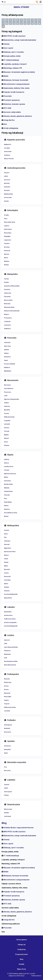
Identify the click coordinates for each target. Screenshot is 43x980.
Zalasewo (7, 541)
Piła (5, 537)
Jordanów (7, 321)
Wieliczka (7, 304)
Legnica (7, 226)
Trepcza (7, 704)
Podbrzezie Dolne (10, 619)
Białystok (7, 728)
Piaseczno (7, 392)
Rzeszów (7, 679)
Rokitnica (7, 367)
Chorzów (7, 495)
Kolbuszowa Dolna (10, 707)
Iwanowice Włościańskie (12, 286)
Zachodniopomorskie (16, 168)
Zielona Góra (8, 615)
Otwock (6, 438)
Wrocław (7, 247)
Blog (4, 823)
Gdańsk (6, 350)
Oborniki (7, 544)
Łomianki (7, 424)
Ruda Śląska (8, 502)
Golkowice (7, 329)
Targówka (7, 421)
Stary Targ (7, 346)
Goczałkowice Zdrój (11, 513)
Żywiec (6, 506)
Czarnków (7, 580)
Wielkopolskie (13, 526)
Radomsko (7, 654)
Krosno (6, 686)
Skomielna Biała (9, 307)
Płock (6, 442)
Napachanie (8, 598)
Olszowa (7, 591)
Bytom (6, 477)
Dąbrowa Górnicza (10, 474)
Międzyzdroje (8, 194)
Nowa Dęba (8, 697)
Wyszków (7, 410)
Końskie (6, 813)
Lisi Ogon (7, 148)
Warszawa (7, 385)
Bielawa (7, 261)
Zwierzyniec (8, 792)
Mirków (6, 265)
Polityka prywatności (36, 976)
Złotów (6, 562)
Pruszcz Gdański (9, 364)
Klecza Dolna (8, 300)
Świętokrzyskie (14, 804)
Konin (6, 534)
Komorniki (7, 576)
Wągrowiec (8, 548)
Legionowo (8, 240)
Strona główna (22, 940)
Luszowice (7, 325)
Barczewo (7, 771)
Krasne (6, 689)
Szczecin (7, 180)
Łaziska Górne (9, 467)
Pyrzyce (7, 173)
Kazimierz (7, 357)
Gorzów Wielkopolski (11, 594)
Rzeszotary (8, 233)
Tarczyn (7, 431)
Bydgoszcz (8, 144)
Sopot (6, 360)
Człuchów (7, 343)
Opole (6, 753)
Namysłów (7, 749)
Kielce (6, 258)
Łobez (6, 176)
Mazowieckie (13, 380)
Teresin (6, 413)
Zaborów (7, 406)
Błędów (6, 435)
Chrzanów (7, 297)
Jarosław (7, 711)
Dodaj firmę (22, 949)
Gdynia (6, 353)
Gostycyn (7, 155)
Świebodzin (8, 612)
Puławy (6, 795)
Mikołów (7, 488)
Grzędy (6, 215)
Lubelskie (11, 780)
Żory (5, 498)
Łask (5, 658)
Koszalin (7, 190)
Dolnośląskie (13, 210)
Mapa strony (21, 969)
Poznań (6, 530)
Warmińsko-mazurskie (17, 762)
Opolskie (11, 741)
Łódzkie (11, 635)
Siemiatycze (8, 725)
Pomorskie (12, 338)
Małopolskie (12, 274)
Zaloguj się (21, 945)
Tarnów (6, 279)
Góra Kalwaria (9, 388)
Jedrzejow (7, 816)
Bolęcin (6, 314)
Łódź (6, 644)
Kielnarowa (8, 682)
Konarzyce (8, 732)
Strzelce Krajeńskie (10, 622)
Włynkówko (8, 371)
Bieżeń (6, 516)
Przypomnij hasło (22, 954)
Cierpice (7, 243)
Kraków (6, 282)
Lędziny (6, 459)
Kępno (6, 566)
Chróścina (7, 746)
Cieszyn (7, 470)
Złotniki (6, 587)
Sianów (6, 201)
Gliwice (6, 463)
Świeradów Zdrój (9, 222)
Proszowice (8, 318)
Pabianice (7, 651)
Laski (6, 396)
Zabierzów (8, 293)
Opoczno (7, 640)
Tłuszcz (7, 428)
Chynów (7, 445)
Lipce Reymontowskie (11, 647)
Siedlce (6, 403)
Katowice (7, 509)
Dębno (6, 584)
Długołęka (7, 236)
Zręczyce (7, 289)
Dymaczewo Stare (10, 552)
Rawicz (6, 555)
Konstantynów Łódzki (11, 661)
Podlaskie (11, 720)
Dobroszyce (8, 229)
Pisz (5, 767)
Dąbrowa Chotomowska (11, 399)
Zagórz (6, 700)
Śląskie (10, 455)
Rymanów (7, 693)
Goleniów (7, 187)
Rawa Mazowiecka (10, 665)
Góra (6, 219)
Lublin (6, 788)
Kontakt (21, 964)
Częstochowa (8, 491)
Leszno (6, 573)
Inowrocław (8, 151)
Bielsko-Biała (8, 484)
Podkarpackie (13, 674)
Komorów (7, 251)
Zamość (7, 785)
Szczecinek (8, 197)
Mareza (7, 254)
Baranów (7, 569)
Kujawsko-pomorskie (16, 140)
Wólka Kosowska (9, 417)
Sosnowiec (8, 481)
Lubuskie (11, 607)
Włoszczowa (8, 809)
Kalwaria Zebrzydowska (12, 311)
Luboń (6, 559)
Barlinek (7, 183)
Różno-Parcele (9, 159)
